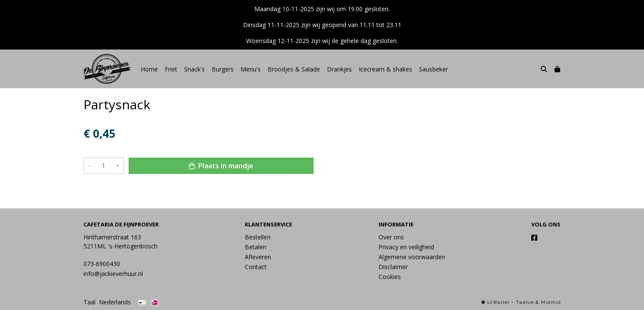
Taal (89, 302)
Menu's (251, 69)
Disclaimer (393, 267)
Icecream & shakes (385, 69)
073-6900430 (102, 264)
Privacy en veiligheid (406, 247)
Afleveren (258, 257)
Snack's (194, 69)
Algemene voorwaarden (412, 257)
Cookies (390, 277)
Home (149, 69)
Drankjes (339, 69)
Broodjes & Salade (294, 69)
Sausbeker (433, 69)
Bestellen (258, 237)
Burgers (223, 69)
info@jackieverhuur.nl (113, 274)
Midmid (551, 302)
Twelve (525, 302)
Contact (256, 267)
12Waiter (498, 302)
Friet (171, 69)
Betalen (256, 247)
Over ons (391, 237)
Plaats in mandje (221, 166)
